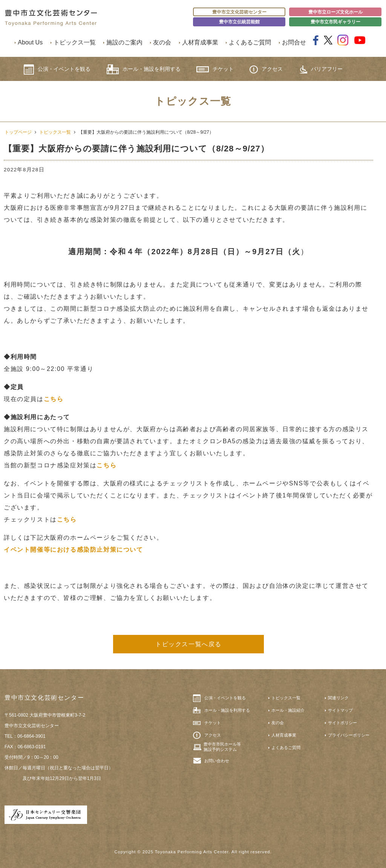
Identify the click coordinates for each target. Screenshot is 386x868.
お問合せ (294, 42)
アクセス (266, 69)
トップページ (18, 132)
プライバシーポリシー (349, 735)
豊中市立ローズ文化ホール (335, 12)
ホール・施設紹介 (288, 710)
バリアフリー (321, 69)
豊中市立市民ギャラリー (335, 22)
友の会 (162, 42)
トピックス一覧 (75, 42)
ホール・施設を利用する (144, 69)
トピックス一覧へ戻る (188, 644)
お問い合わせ (217, 761)
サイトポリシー (342, 723)
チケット (215, 69)
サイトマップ (340, 710)
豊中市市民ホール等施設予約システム (222, 747)
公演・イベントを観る (57, 69)
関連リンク (338, 698)
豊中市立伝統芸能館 (239, 22)
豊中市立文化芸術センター (239, 12)
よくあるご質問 (250, 42)
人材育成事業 (200, 42)
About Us (30, 42)
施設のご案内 (124, 42)
